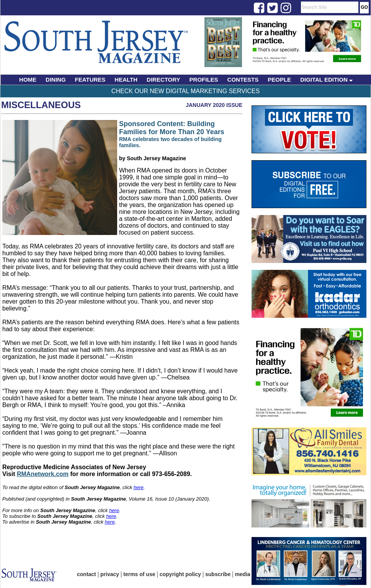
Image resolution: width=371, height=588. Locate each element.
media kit (246, 574)
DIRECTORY (163, 80)
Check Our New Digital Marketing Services (185, 91)
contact (87, 574)
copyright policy (180, 574)
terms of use (139, 574)
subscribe (218, 574)
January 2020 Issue (214, 105)
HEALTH (126, 80)
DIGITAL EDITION (326, 80)
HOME (28, 80)
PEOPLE (279, 80)
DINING (56, 80)
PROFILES (204, 80)
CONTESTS (243, 80)
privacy (110, 574)
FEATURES (90, 80)
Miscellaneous (41, 105)
